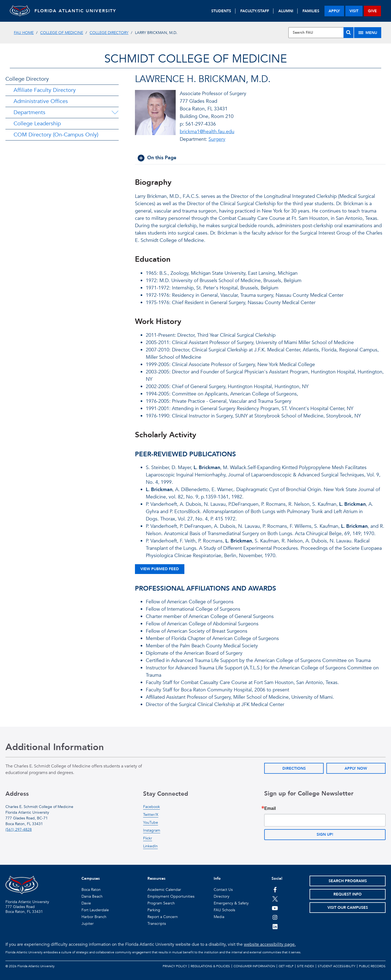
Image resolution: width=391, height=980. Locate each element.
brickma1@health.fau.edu (207, 132)
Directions (294, 768)
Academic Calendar (164, 890)
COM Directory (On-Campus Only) (56, 135)
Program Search (161, 903)
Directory (222, 896)
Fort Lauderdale (95, 910)
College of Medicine (62, 33)
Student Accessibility (337, 966)
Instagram (152, 830)
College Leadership (37, 124)
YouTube (151, 823)
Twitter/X (151, 815)
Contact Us (223, 890)
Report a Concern (163, 917)
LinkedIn (150, 846)
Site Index (306, 966)
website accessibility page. (270, 944)
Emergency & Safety (231, 903)
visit (354, 11)
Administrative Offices (41, 101)
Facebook (152, 807)
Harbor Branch (94, 917)
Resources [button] (156, 878)
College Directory (109, 33)
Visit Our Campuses (348, 908)
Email (270, 809)
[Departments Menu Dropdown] (115, 113)
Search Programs (348, 881)
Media (219, 917)
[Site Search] (321, 33)
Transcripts (157, 924)
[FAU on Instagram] (275, 917)
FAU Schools (224, 910)
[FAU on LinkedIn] (275, 926)
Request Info (348, 894)
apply (334, 11)
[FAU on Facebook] (275, 890)
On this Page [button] (162, 158)
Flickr (148, 838)
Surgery (217, 139)
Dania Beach (92, 896)
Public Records (372, 966)
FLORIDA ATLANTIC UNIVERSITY (78, 11)
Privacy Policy (175, 966)
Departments (29, 112)
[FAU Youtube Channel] (275, 908)
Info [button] (217, 878)
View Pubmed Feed (160, 569)
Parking (154, 910)
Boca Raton (91, 890)
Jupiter (88, 924)
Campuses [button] (91, 878)
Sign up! (325, 834)
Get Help (286, 966)
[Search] (349, 33)
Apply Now (356, 768)
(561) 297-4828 (19, 830)
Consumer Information (254, 966)
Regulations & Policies (210, 966)
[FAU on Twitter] (275, 899)
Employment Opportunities (171, 896)
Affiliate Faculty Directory (45, 90)
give (372, 11)
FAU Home (24, 33)
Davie (86, 903)
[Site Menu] (368, 33)
